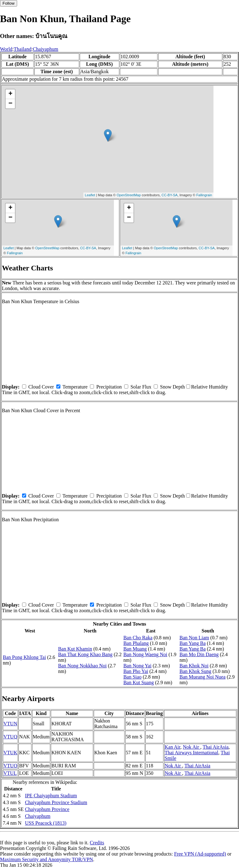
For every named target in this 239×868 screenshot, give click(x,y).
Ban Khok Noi (194, 666)
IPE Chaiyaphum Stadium (51, 796)
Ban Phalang (136, 643)
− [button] (10, 104)
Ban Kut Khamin (75, 649)
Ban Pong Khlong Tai (24, 657)
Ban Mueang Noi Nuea (203, 677)
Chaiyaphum (45, 49)
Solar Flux (141, 387)
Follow (9, 3)
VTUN (10, 724)
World (6, 49)
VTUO (10, 766)
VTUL (10, 773)
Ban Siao (132, 677)
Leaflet (90, 195)
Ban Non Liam (194, 638)
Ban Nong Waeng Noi (145, 654)
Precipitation (109, 387)
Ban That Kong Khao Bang (85, 654)
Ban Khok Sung (195, 671)
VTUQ (10, 737)
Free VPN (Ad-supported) (200, 854)
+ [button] (10, 94)
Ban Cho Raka (138, 638)
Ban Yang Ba (193, 643)
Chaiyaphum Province (47, 809)
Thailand (23, 49)
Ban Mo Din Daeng (199, 654)
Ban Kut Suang (138, 682)
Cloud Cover (41, 387)
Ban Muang (135, 649)
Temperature (75, 387)
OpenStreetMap (129, 195)
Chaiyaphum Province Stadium (56, 802)
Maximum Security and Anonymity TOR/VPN (47, 859)
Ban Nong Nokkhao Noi (82, 666)
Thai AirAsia (216, 747)
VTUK (10, 753)
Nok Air (191, 747)
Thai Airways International (191, 753)
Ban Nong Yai (137, 666)
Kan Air (172, 747)
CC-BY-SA (170, 195)
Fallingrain (204, 195)
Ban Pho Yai (136, 671)
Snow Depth (172, 387)
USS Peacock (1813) (46, 823)
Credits (97, 843)
